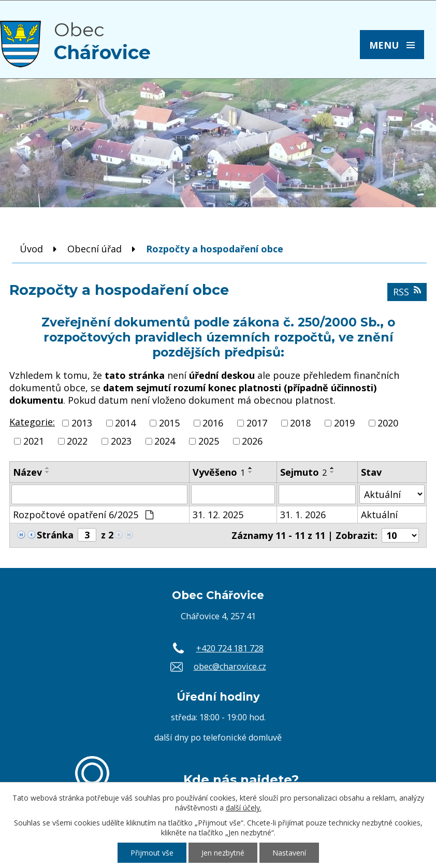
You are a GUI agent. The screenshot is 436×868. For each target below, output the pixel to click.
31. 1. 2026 (303, 515)
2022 (77, 441)
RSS (407, 292)
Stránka (55, 535)
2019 (344, 423)
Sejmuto (303, 472)
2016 (213, 423)
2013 (82, 423)
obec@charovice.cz (230, 666)
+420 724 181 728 (230, 648)
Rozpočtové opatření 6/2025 (83, 515)
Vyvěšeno (219, 472)
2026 (252, 441)
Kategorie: (32, 422)
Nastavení (289, 853)
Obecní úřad (95, 249)
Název (27, 472)
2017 (257, 423)
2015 (169, 423)
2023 (121, 441)
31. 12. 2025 (218, 515)
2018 (300, 423)
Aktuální (379, 515)
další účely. (244, 808)
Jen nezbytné (223, 853)
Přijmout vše (152, 853)
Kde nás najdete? (241, 779)
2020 (388, 423)
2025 (209, 441)
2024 (165, 441)
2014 (125, 423)
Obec (102, 41)
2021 (34, 441)
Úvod (31, 249)
